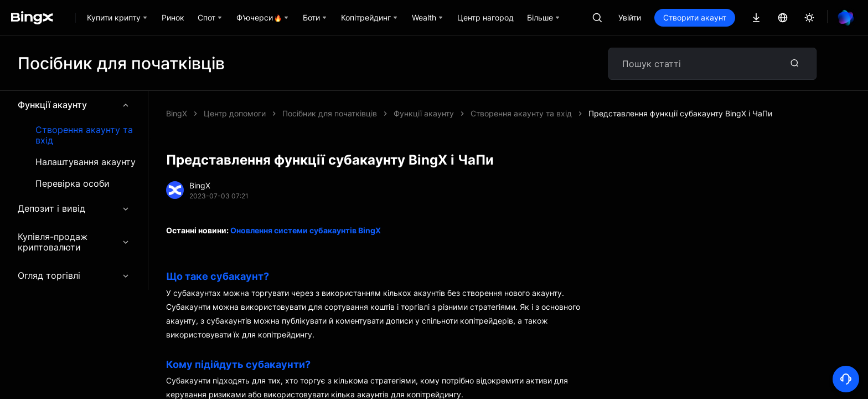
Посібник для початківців (330, 113)
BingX (177, 113)
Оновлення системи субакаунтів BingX (306, 230)
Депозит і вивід (74, 208)
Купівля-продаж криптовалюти (74, 242)
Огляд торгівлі (74, 275)
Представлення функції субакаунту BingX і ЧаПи (680, 113)
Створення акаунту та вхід (84, 135)
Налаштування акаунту (86, 162)
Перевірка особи (73, 184)
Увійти (630, 17)
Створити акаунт (695, 17)
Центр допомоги (235, 113)
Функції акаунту (74, 105)
